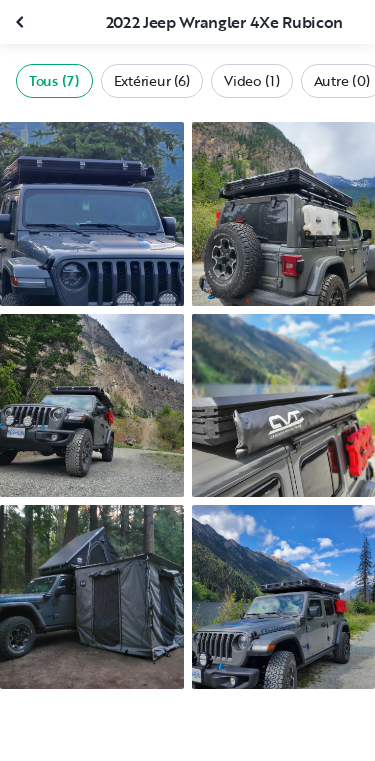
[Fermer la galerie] (22, 22)
